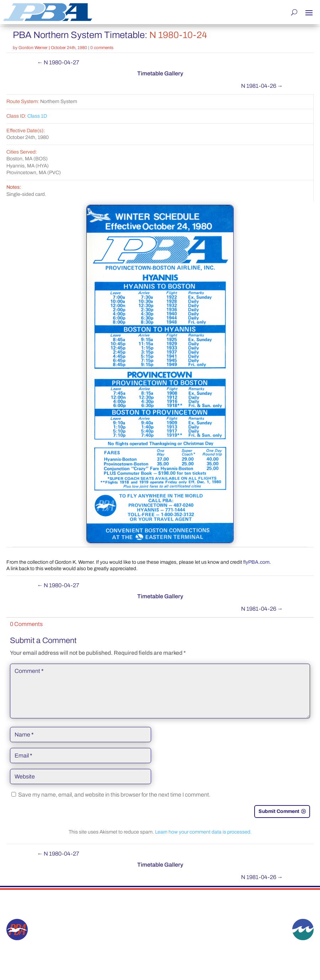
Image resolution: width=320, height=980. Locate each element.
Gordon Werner (33, 47)
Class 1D (37, 116)
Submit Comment (279, 811)
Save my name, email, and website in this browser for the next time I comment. (114, 794)
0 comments (102, 47)
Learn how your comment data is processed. (203, 832)
